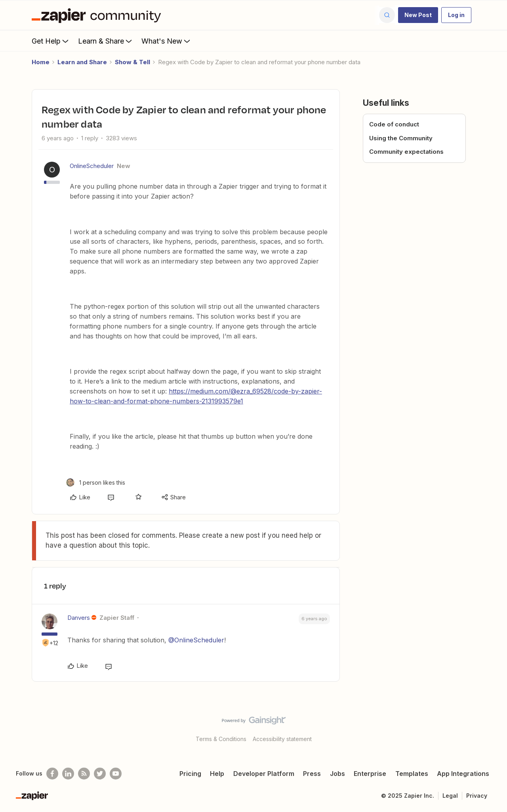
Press (312, 774)
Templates (412, 774)
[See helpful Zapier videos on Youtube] (116, 774)
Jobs (337, 774)
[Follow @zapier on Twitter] (100, 774)
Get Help (51, 41)
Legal (450, 796)
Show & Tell (132, 62)
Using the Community (401, 138)
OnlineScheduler (92, 166)
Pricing (190, 774)
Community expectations (406, 152)
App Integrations (463, 774)
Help (217, 774)
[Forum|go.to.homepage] (98, 15)
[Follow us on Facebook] (52, 774)
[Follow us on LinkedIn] (68, 774)
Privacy (477, 796)
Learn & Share (106, 41)
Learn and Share (82, 62)
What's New (167, 41)
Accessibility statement (282, 739)
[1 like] (96, 482)
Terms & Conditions (221, 739)
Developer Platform (264, 774)
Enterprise (370, 774)
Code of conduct (394, 124)
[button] (418, 15)
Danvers (79, 618)
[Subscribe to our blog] (84, 774)
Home (41, 62)
